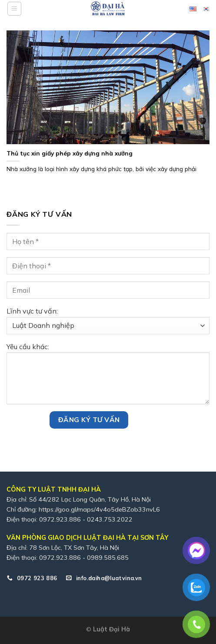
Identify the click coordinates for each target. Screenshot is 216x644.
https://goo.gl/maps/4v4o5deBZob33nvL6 (99, 509)
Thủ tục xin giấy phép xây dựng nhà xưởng (70, 153)
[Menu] (14, 9)
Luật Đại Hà (111, 629)
